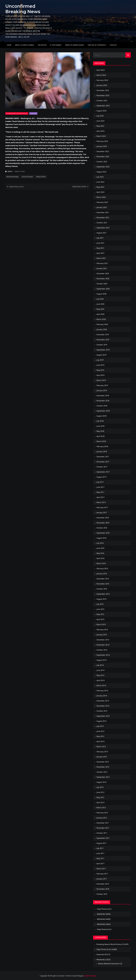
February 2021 (102, 263)
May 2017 (100, 492)
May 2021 (100, 248)
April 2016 (100, 558)
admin (10, 171)
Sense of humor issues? (75, 45)
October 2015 (102, 589)
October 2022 (102, 162)
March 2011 (101, 869)
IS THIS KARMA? (56, 45)
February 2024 (102, 80)
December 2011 (103, 823)
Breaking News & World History (17, 113)
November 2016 (103, 523)
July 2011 (100, 848)
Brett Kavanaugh (12, 177)
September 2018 (103, 411)
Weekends (101, 960)
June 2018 (100, 426)
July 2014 (100, 665)
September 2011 (103, 838)
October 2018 (102, 406)
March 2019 (101, 380)
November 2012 (103, 767)
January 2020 (102, 329)
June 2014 (100, 670)
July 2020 (100, 299)
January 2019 (102, 390)
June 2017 (100, 487)
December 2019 (103, 335)
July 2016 (100, 543)
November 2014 (103, 645)
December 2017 (103, 457)
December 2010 (103, 884)
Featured (33, 113)
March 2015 (101, 624)
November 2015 (103, 584)
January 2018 (102, 452)
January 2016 (102, 574)
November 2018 (103, 401)
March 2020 (101, 319)
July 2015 (100, 604)
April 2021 (100, 253)
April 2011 (100, 864)
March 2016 (101, 563)
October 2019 (102, 345)
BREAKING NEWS (79, 187)
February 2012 (102, 813)
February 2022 (102, 202)
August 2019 (101, 355)
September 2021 (103, 228)
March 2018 (101, 441)
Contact (113, 45)
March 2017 (101, 502)
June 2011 (100, 853)
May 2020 (100, 309)
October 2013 (102, 711)
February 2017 (102, 507)
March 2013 (101, 747)
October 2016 (102, 528)
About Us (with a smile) (24, 45)
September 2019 (103, 350)
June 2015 (100, 609)
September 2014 (103, 655)
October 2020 (102, 284)
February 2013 (102, 752)
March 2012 (101, 808)
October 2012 (102, 772)
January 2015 (102, 635)
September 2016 (103, 533)
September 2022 (103, 167)
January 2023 (102, 146)
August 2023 (101, 111)
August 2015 (101, 599)
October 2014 (102, 650)
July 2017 (100, 482)
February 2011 (102, 874)
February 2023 (102, 141)
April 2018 (100, 436)
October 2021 (102, 223)
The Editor (42, 45)
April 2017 (100, 497)
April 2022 (100, 192)
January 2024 (102, 85)
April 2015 (100, 619)
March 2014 (101, 686)
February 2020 (102, 324)
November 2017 (103, 462)
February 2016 (102, 569)
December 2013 (103, 701)
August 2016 (101, 538)
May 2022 (100, 187)
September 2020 (103, 289)
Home (9, 45)
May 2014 (100, 675)
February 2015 (102, 630)
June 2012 (100, 792)
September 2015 (103, 594)
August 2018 (101, 416)
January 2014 (102, 696)
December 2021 (103, 212)
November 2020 (103, 279)
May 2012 (100, 797)
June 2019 (100, 365)
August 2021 (101, 233)
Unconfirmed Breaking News (23, 9)
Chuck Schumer (27, 177)
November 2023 (103, 95)
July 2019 (100, 360)
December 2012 (103, 762)
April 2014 (100, 680)
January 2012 (102, 818)
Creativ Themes (90, 976)
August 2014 (101, 660)
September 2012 (103, 777)
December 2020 (103, 274)
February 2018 (102, 446)
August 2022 (101, 172)
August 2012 (101, 782)
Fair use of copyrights (97, 45)
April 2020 (100, 314)
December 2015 (103, 579)
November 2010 (103, 889)
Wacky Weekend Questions (109, 964)
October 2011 (102, 833)
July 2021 (100, 238)
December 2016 (103, 518)
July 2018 (100, 421)
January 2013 (102, 757)
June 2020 (100, 304)
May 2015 (100, 614)
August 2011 (101, 843)
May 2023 (100, 126)
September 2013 (103, 716)
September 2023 (103, 106)
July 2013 (100, 726)
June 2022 (100, 182)
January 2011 (102, 879)
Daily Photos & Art (16, 187)
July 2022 (100, 177)
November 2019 (103, 340)
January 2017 (102, 513)
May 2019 (100, 370)
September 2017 (103, 472)
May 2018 (100, 431)
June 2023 (100, 121)
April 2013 (100, 741)
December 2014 (103, 640)
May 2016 (100, 553)
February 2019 (102, 385)
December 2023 (103, 90)
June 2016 (100, 548)
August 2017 (101, 477)
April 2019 (100, 375)
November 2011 (103, 828)
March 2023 (101, 136)
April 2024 (100, 70)
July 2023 (100, 116)
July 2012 (100, 787)
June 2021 (100, 243)
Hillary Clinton (41, 177)
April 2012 (100, 803)
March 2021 (101, 258)
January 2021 (102, 268)
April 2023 (100, 131)
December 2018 (103, 396)
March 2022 (101, 197)
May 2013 (100, 736)
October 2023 (102, 101)
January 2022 (102, 207)
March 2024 (101, 75)
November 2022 (103, 157)
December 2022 (103, 151)
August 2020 (101, 294)
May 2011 (100, 858)
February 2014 (102, 691)
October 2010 (102, 894)
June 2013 (100, 731)
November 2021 (103, 218)
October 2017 (102, 467)
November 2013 (103, 706)
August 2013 (101, 721)
